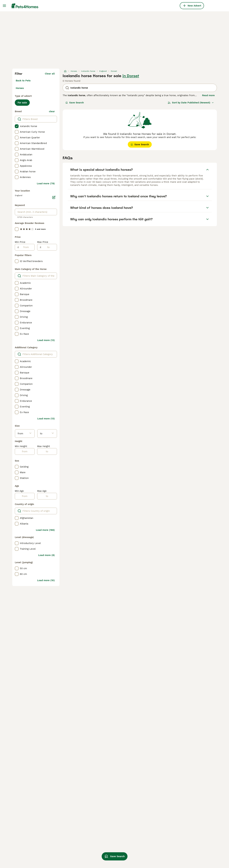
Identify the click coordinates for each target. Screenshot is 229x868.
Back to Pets (23, 81)
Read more (208, 95)
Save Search (75, 103)
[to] (49, 247)
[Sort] (191, 103)
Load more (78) (46, 183)
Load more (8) (47, 555)
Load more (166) (45, 530)
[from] (27, 247)
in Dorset (131, 76)
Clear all (50, 74)
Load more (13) (46, 340)
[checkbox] (17, 126)
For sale (22, 103)
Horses (20, 88)
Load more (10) (46, 580)
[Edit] (54, 197)
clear (52, 111)
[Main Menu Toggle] (4, 6)
